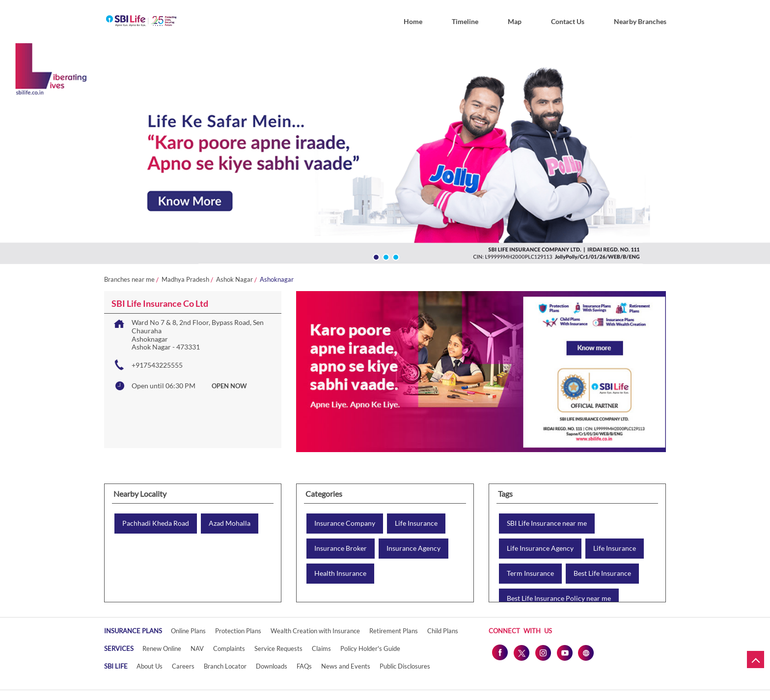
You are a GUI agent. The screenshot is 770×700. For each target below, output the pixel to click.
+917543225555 (157, 365)
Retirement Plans (394, 631)
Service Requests (278, 648)
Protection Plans (238, 631)
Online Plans (188, 631)
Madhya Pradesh (185, 280)
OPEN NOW (229, 386)
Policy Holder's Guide (370, 648)
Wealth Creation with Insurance (315, 631)
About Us (150, 666)
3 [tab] (395, 256)
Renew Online (162, 648)
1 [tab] (375, 256)
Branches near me (129, 280)
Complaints (229, 648)
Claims (321, 648)
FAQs (304, 666)
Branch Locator (225, 666)
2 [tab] (385, 256)
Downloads (272, 666)
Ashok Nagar (234, 280)
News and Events (346, 666)
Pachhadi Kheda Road (156, 523)
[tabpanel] (385, 156)
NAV (197, 648)
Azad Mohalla (230, 523)
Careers (183, 666)
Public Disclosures (405, 666)
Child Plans (443, 631)
